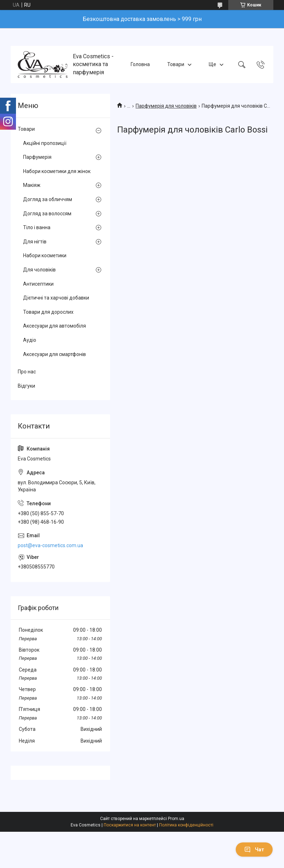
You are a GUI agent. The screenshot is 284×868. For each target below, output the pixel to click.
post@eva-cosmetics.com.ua (50, 545)
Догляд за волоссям (47, 214)
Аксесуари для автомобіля (54, 326)
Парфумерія (37, 157)
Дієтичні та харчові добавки (56, 298)
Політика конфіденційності (186, 825)
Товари (176, 64)
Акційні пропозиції (45, 143)
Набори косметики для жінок (57, 171)
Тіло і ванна (37, 227)
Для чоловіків (39, 270)
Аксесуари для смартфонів (54, 354)
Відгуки (26, 386)
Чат (254, 850)
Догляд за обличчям (48, 199)
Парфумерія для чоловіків (166, 106)
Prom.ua (176, 819)
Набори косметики (45, 255)
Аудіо (30, 340)
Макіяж (32, 185)
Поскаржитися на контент (130, 825)
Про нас (27, 372)
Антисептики (38, 284)
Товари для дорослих (48, 312)
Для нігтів (35, 242)
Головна (140, 64)
